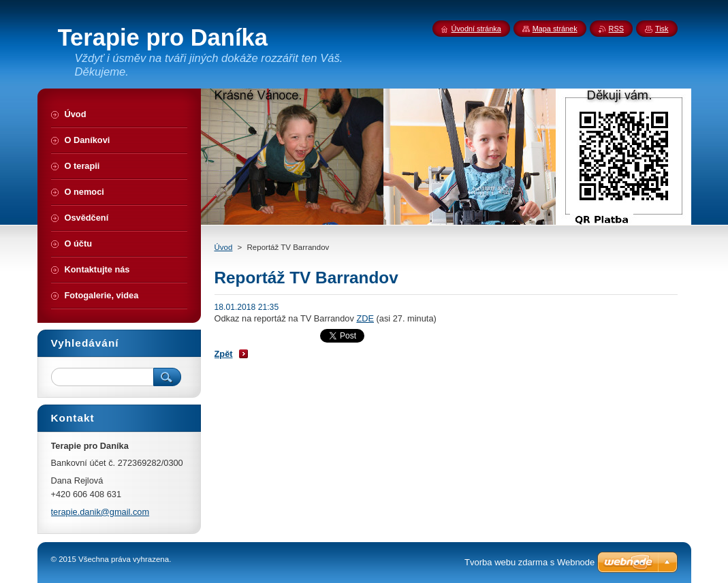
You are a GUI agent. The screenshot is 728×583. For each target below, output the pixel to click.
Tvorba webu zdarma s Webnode (529, 562)
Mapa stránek (555, 29)
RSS (616, 29)
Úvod (224, 247)
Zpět (224, 354)
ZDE (365, 318)
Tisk (662, 29)
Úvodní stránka (476, 29)
